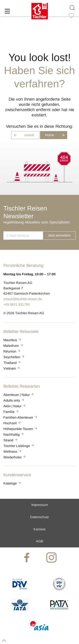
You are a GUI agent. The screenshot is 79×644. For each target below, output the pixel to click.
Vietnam (12, 368)
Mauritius (13, 340)
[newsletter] (23, 236)
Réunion (12, 351)
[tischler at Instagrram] (52, 557)
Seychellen (14, 357)
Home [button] (56, 135)
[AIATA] (20, 610)
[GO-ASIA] (39, 631)
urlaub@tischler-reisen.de (23, 299)
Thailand (12, 363)
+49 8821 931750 (17, 304)
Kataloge (13, 483)
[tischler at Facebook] (27, 557)
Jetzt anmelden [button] (59, 235)
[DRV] (20, 589)
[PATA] (59, 610)
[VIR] (59, 589)
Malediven (14, 346)
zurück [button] (23, 135)
